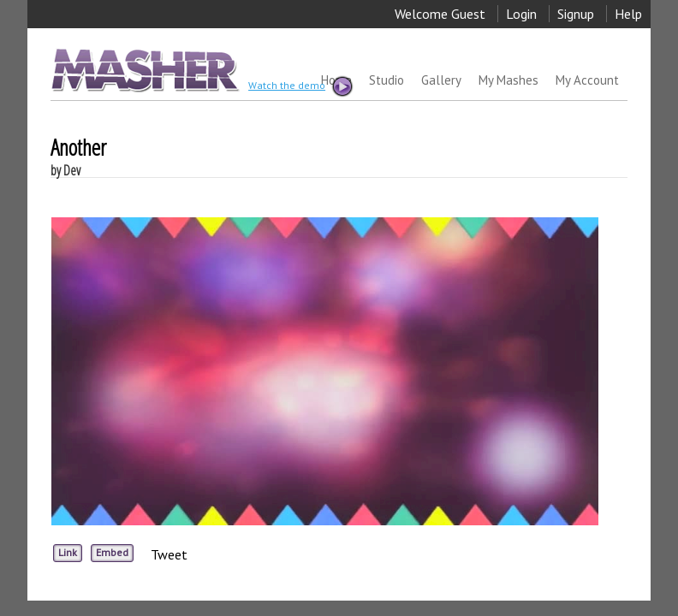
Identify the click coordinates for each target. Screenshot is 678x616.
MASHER (143, 70)
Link (68, 552)
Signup (576, 14)
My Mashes (508, 80)
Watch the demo (300, 86)
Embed (112, 552)
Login (521, 14)
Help (628, 14)
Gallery (441, 80)
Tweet (169, 554)
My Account (587, 80)
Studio (387, 80)
